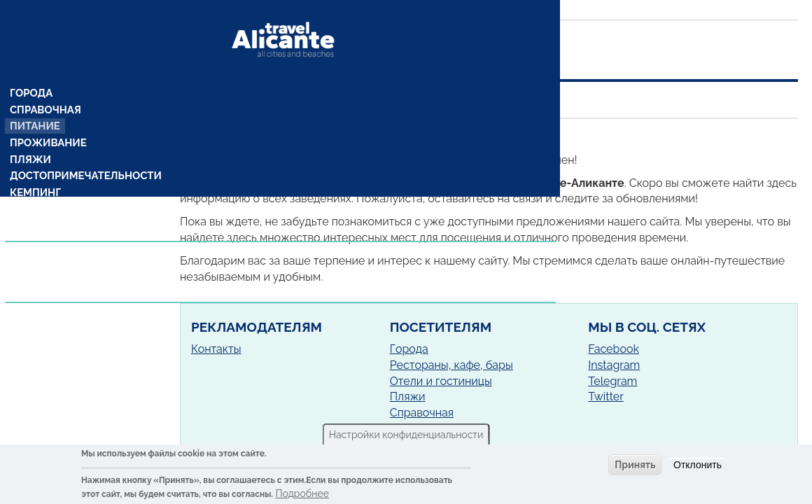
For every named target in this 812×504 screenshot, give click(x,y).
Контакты (216, 349)
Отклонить (698, 465)
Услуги (32, 261)
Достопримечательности (83, 150)
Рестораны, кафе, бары (451, 365)
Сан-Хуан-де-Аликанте (356, 137)
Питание (35, 100)
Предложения (51, 229)
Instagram (614, 365)
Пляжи (31, 134)
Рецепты (35, 201)
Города (32, 66)
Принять (635, 465)
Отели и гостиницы (441, 381)
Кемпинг (36, 167)
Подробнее (302, 493)
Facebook (614, 349)
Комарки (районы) (61, 184)
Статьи (31, 245)
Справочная (45, 83)
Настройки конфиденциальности (406, 435)
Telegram (612, 381)
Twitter (606, 397)
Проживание (48, 117)
